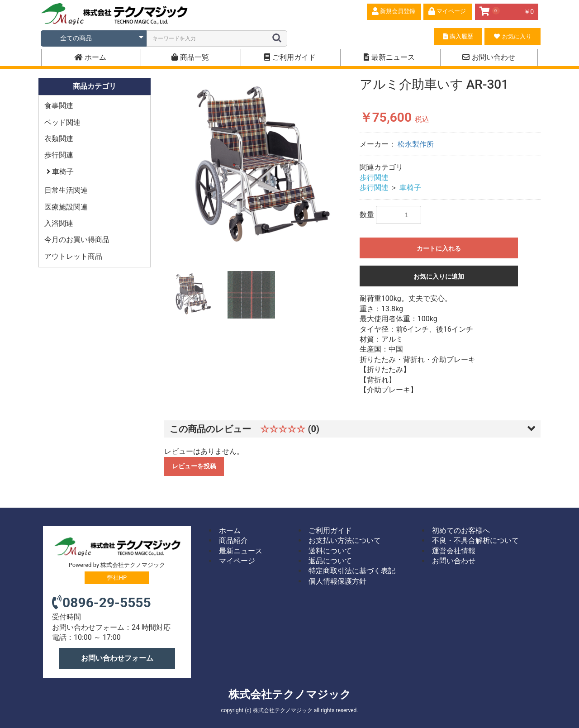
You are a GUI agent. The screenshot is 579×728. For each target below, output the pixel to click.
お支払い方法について (345, 540)
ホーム (90, 57)
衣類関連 (59, 139)
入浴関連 (59, 223)
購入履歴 (458, 36)
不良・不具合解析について (475, 540)
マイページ (237, 561)
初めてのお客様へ (461, 531)
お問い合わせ (489, 57)
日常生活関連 (66, 190)
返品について (330, 561)
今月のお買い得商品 (77, 240)
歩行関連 (59, 155)
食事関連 (59, 106)
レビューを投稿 (194, 466)
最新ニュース (389, 57)
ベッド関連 (62, 122)
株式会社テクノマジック (290, 695)
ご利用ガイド (290, 57)
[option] (259, 168)
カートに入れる (439, 248)
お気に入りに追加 (439, 276)
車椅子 (62, 172)
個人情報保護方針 (337, 581)
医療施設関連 (66, 207)
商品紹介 (233, 540)
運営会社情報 (454, 551)
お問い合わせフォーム (117, 658)
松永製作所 (416, 144)
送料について (330, 551)
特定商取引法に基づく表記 (352, 571)
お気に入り (513, 36)
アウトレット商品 (73, 256)
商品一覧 (190, 57)
